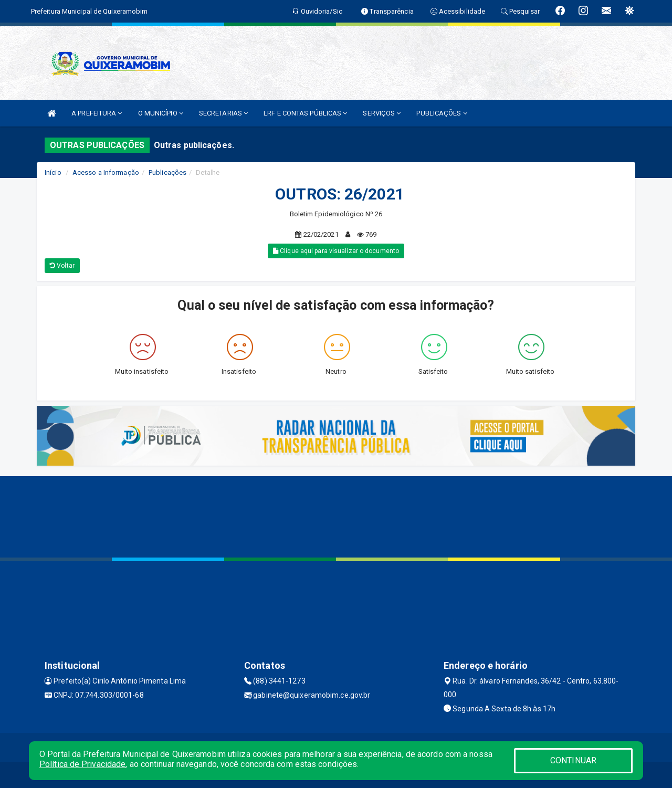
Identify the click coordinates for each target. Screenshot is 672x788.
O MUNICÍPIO (161, 113)
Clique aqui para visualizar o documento (336, 251)
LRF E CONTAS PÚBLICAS (305, 113)
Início (53, 172)
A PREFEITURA (97, 113)
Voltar (62, 266)
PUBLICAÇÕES (442, 113)
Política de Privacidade (82, 764)
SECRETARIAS (223, 113)
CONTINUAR (573, 760)
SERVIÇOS (382, 113)
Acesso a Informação (106, 172)
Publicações (167, 172)
